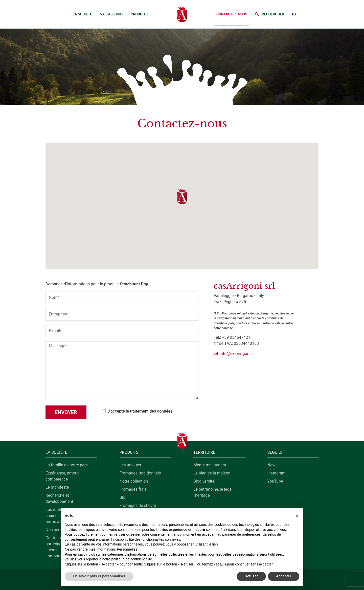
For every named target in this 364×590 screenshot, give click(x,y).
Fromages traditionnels (140, 473)
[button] (270, 14)
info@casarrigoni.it (234, 354)
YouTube (275, 481)
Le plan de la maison (212, 473)
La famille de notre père (67, 465)
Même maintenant (210, 465)
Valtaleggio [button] (111, 14)
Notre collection (134, 481)
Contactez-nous (232, 14)
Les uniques (130, 465)
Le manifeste (57, 487)
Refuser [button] (251, 576)
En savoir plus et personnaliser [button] (99, 576)
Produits (139, 14)
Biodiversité (204, 481)
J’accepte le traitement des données (140, 411)
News (272, 465)
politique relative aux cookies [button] (263, 530)
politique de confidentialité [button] (132, 559)
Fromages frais (133, 489)
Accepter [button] (284, 576)
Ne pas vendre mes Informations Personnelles (101, 549)
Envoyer (66, 412)
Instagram (277, 473)
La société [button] (82, 14)
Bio (122, 497)
